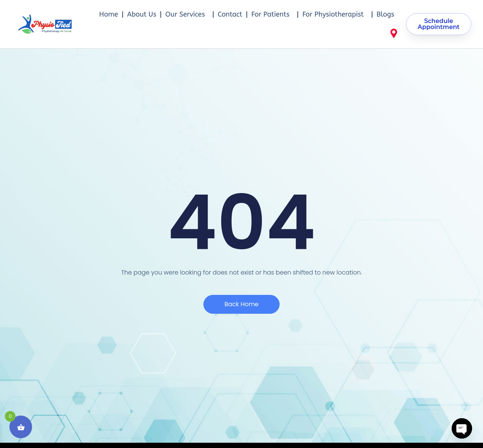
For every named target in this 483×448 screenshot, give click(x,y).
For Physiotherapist (335, 14)
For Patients (272, 14)
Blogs (385, 14)
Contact (230, 14)
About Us (142, 14)
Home (109, 14)
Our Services (187, 14)
